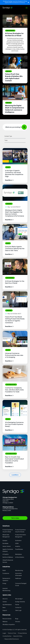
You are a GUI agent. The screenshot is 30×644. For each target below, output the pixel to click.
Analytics (18, 546)
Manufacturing (19, 570)
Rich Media (5, 543)
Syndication (18, 540)
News (4, 607)
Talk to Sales (15, 518)
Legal (4, 633)
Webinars (5, 622)
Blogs (17, 619)
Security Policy (18, 636)
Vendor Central (7, 546)
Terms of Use (12, 633)
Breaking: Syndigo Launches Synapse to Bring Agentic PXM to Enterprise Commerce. (15, 2)
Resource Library (7, 619)
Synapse (5, 540)
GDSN (17, 543)
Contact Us (18, 607)
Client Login (18, 610)
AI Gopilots (6, 554)
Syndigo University (20, 602)
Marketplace (18, 554)
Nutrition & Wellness (8, 557)
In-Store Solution (20, 557)
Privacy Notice (22, 633)
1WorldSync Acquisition (9, 624)
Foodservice (6, 573)
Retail (4, 570)
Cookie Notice (7, 636)
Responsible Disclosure (12, 639)
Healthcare (18, 578)
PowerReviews (19, 549)
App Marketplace (7, 605)
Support (5, 610)
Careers (5, 602)
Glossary (18, 622)
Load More (15, 475)
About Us (5, 599)
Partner (17, 605)
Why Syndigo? (19, 599)
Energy (4, 583)
